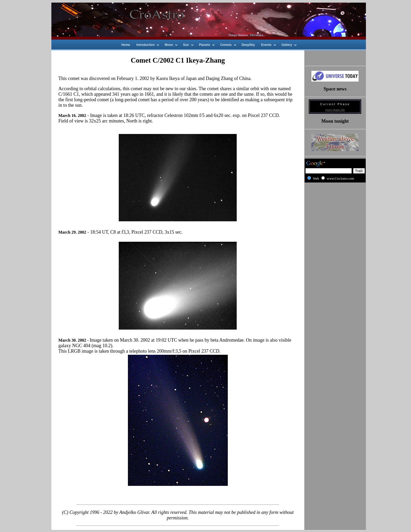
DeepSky (248, 45)
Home (126, 45)
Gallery (287, 45)
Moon (169, 45)
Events (266, 45)
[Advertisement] (335, 204)
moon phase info (335, 110)
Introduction (145, 45)
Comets (226, 45)
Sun (186, 45)
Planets (205, 45)
